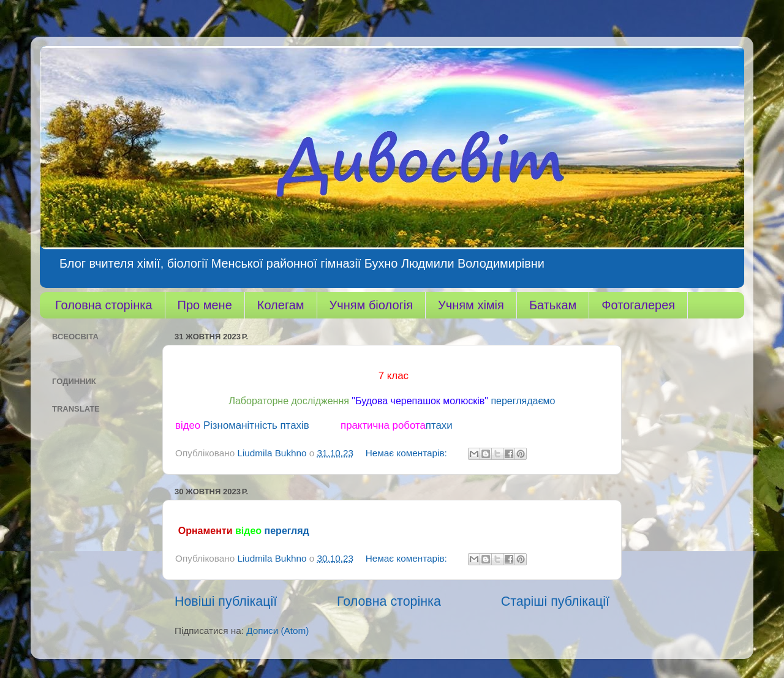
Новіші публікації (226, 601)
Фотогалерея (638, 305)
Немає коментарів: (408, 453)
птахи (439, 425)
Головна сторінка (104, 305)
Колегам (281, 305)
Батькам (553, 305)
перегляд (287, 531)
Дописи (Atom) (277, 631)
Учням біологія (371, 305)
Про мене (205, 305)
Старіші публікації (555, 601)
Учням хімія (471, 305)
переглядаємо (523, 401)
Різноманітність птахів (256, 425)
